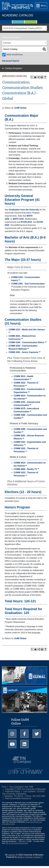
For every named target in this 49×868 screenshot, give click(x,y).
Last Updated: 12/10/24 (34, 791)
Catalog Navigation (13, 68)
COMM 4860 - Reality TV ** (26, 469)
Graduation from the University (24, 210)
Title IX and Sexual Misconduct (17, 843)
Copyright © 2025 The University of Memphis (25, 789)
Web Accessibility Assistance (18, 798)
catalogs (12, 855)
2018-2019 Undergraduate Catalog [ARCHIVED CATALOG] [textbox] (25, 28)
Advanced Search (11, 61)
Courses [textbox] (7, 43)
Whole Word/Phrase (15, 55)
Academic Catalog (18, 15)
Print (4, 787)
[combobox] (24, 28)
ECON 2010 (26, 222)
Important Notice (13, 791)
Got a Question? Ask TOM (21, 787)
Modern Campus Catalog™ (30, 857)
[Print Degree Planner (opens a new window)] (32, 77)
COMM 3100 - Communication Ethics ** (27, 342)
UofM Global (20, 108)
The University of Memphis (14, 794)
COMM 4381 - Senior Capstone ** (24, 352)
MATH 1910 (18, 219)
